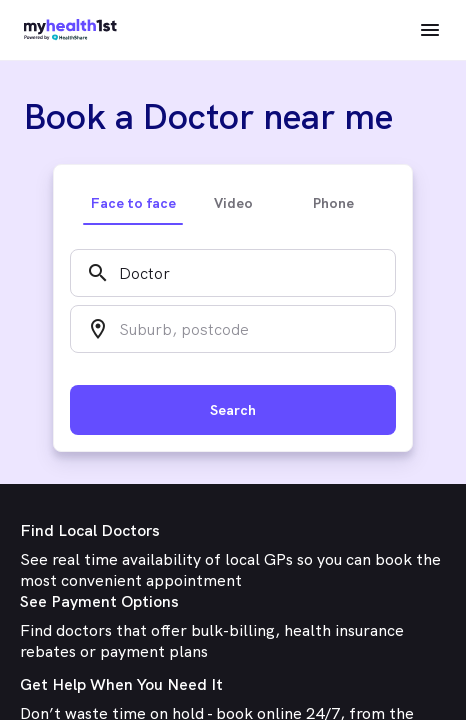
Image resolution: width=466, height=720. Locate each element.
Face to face (133, 203)
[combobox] (233, 273)
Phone (333, 203)
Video (233, 203)
